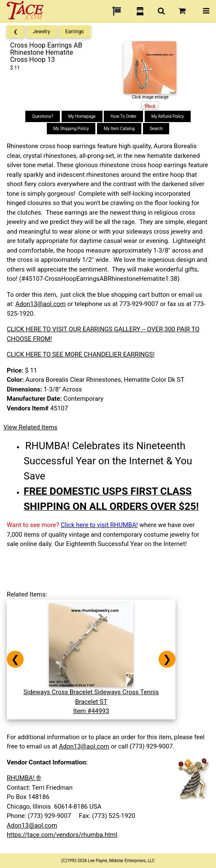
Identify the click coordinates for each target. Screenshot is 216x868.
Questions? (43, 116)
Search (156, 129)
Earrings (75, 32)
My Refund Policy (168, 116)
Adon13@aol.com (40, 304)
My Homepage (82, 116)
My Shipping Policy (71, 129)
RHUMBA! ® (24, 778)
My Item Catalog (119, 129)
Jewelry (42, 32)
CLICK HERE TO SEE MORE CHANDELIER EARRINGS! (81, 354)
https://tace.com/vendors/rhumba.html (62, 835)
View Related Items (30, 427)
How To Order (123, 116)
